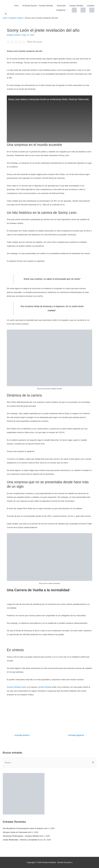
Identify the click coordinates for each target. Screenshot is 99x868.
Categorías (61, 10)
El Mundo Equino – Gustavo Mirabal (38, 6)
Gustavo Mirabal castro (17, 687)
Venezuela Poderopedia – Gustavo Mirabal (21, 836)
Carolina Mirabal (44, 687)
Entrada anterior (21, 735)
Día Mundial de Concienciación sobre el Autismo (23, 828)
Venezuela (61, 6)
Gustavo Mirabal (76, 6)
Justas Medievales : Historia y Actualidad (20, 840)
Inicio (17, 6)
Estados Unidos (13, 35)
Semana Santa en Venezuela (15, 832)
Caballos (91, 6)
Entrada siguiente (77, 735)
